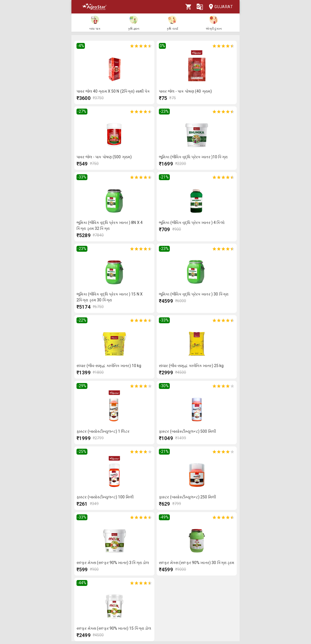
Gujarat (219, 7)
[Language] (200, 7)
